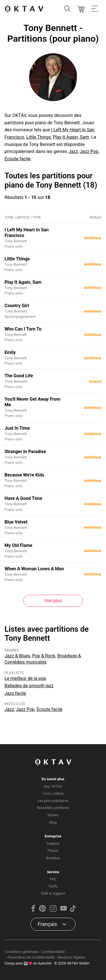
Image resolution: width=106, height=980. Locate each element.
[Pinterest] (42, 911)
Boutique (53, 858)
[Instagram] (53, 911)
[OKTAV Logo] (24, 9)
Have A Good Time (23, 498)
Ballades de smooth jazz (29, 686)
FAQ (53, 879)
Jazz (73, 151)
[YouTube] (64, 911)
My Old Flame (18, 545)
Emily (10, 352)
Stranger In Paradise (25, 452)
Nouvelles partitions (53, 808)
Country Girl (17, 306)
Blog (53, 822)
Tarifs (53, 886)
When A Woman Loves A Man (34, 569)
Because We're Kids (24, 475)
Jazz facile (15, 693)
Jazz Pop (89, 151)
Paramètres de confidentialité (31, 957)
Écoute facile (18, 159)
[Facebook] (33, 911)
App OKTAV (53, 786)
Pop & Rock (44, 656)
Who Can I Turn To (23, 329)
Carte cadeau (53, 793)
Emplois (53, 843)
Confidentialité (53, 952)
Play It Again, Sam (71, 137)
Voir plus (53, 601)
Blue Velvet (16, 522)
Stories (53, 815)
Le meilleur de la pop (25, 678)
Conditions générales (21, 952)
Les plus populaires (53, 801)
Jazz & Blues (17, 656)
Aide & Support (53, 893)
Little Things (38, 137)
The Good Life (19, 376)
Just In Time (17, 428)
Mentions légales (71, 957)
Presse (53, 851)
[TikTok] (73, 911)
